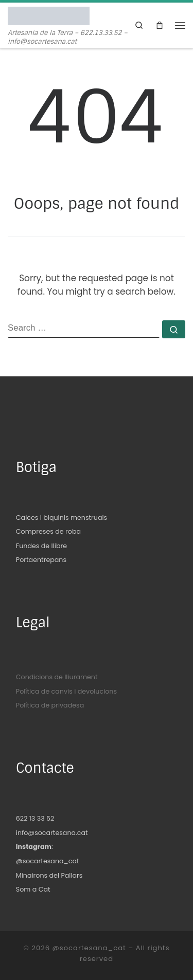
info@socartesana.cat (52, 833)
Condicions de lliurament (57, 677)
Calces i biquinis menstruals (62, 518)
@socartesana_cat (48, 861)
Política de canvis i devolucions (66, 691)
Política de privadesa (50, 705)
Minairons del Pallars (49, 875)
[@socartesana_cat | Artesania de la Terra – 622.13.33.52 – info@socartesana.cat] (49, 15)
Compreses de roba (48, 531)
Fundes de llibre (41, 546)
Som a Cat (33, 889)
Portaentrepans (41, 560)
